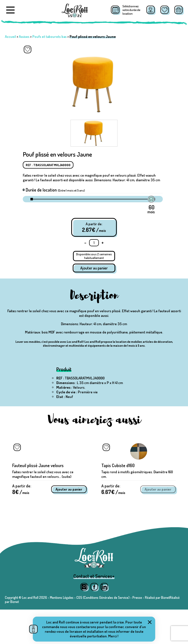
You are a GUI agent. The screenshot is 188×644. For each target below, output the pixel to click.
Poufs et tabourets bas (49, 37)
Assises (24, 37)
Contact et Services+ (94, 611)
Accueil (10, 37)
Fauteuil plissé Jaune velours (38, 497)
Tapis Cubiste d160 (118, 497)
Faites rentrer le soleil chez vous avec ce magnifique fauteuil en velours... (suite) (43, 505)
